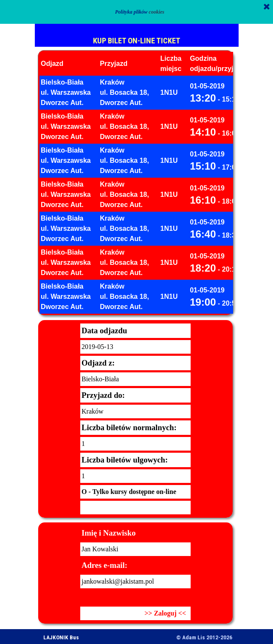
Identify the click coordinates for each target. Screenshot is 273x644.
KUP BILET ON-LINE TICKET (137, 41)
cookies (156, 12)
